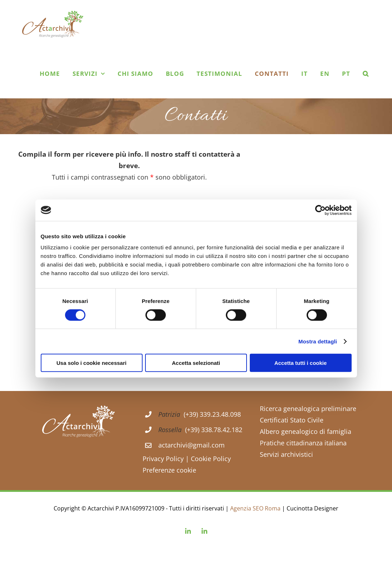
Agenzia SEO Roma (256, 508)
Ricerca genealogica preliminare (308, 409)
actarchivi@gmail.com (192, 445)
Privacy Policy (163, 459)
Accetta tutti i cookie (301, 363)
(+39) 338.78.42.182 (214, 430)
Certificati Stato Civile (292, 420)
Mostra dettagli (318, 341)
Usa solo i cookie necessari (91, 363)
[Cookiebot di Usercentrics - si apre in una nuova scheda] (320, 210)
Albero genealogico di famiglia (306, 431)
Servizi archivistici (286, 454)
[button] (366, 73)
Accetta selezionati (196, 363)
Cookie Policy (210, 459)
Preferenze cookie (169, 470)
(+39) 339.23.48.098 (212, 414)
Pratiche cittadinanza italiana (303, 443)
